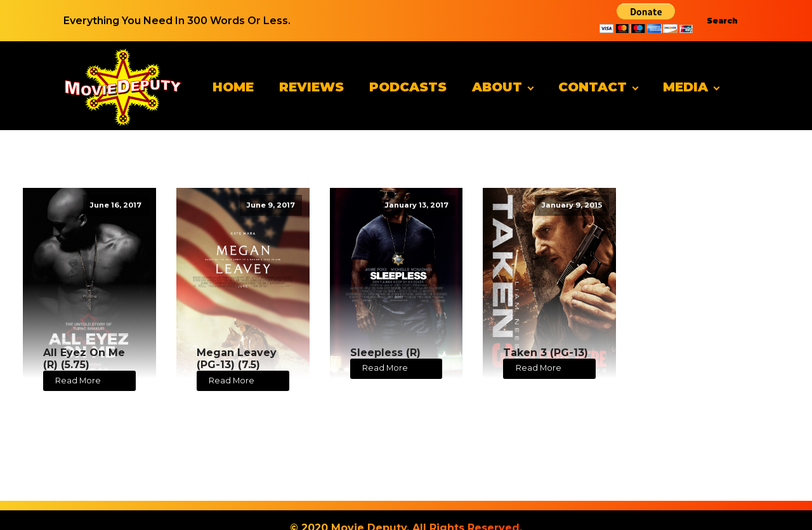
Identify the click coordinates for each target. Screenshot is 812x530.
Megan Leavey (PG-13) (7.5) (237, 359)
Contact (593, 87)
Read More (78, 381)
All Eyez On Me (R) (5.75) (84, 359)
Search (722, 21)
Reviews (311, 87)
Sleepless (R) (385, 353)
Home (233, 87)
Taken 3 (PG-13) (546, 353)
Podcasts (408, 87)
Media (685, 87)
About (497, 87)
